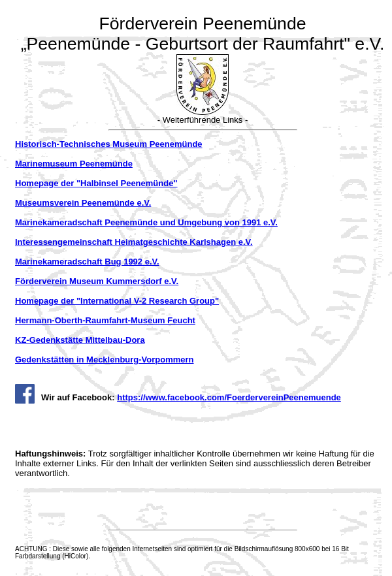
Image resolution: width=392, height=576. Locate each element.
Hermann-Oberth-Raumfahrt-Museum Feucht (105, 320)
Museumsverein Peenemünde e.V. (83, 203)
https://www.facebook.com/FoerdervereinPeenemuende (229, 397)
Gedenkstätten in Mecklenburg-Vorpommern (105, 360)
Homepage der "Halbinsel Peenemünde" (96, 183)
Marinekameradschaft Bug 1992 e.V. (87, 262)
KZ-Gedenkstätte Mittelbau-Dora (80, 340)
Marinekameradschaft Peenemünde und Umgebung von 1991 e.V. (146, 222)
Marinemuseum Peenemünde (74, 164)
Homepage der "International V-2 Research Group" (117, 301)
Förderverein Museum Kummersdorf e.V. (97, 281)
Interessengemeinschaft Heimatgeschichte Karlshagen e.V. (134, 242)
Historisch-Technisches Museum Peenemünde (109, 144)
